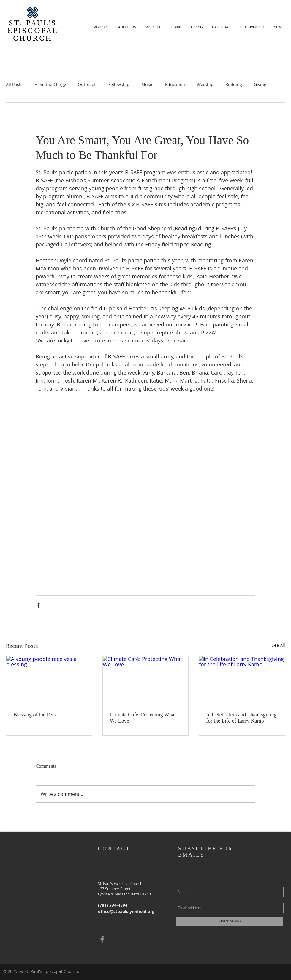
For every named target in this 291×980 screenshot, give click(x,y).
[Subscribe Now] (229, 921)
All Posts (14, 84)
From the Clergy (50, 84)
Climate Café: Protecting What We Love (143, 718)
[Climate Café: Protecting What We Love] (146, 680)
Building (234, 84)
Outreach (87, 84)
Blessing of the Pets (35, 715)
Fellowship (119, 84)
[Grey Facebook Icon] (102, 939)
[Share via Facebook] (38, 605)
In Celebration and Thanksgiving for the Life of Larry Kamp (241, 718)
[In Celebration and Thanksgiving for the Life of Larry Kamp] (242, 680)
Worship (205, 84)
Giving (260, 84)
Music (147, 84)
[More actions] (252, 124)
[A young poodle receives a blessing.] (49, 680)
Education (175, 84)
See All (278, 645)
